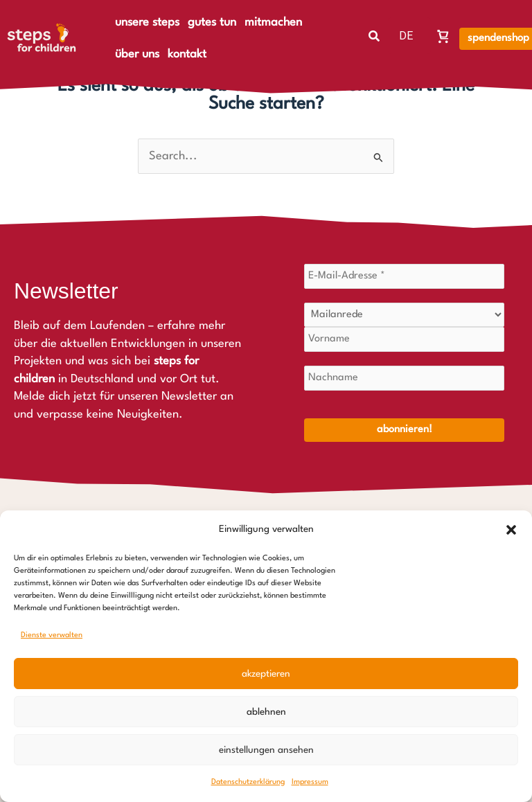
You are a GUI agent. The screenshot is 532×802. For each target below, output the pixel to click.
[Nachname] (404, 378)
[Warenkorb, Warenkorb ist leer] (443, 36)
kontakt (187, 54)
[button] (511, 530)
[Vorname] (404, 339)
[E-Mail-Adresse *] (404, 276)
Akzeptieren (266, 674)
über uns (137, 54)
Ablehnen (266, 712)
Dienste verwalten (52, 635)
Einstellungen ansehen (266, 750)
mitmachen (273, 23)
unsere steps (147, 23)
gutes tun (212, 23)
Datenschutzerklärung (248, 782)
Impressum (310, 782)
